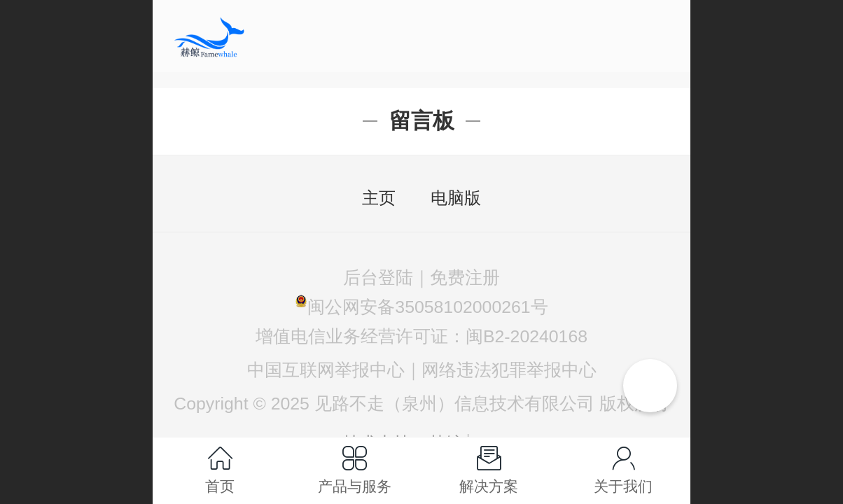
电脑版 (456, 198)
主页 (379, 198)
